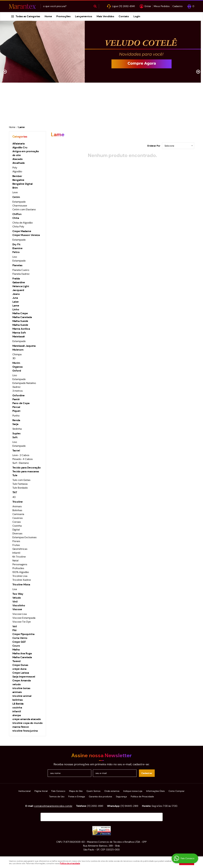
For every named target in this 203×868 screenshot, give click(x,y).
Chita (16, 218)
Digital (16, 530)
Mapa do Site (76, 791)
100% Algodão (21, 572)
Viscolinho (19, 605)
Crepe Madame (22, 231)
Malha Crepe (20, 313)
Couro (16, 646)
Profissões (18, 568)
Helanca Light (21, 286)
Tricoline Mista (21, 584)
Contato (124, 16)
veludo (17, 684)
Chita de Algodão (23, 223)
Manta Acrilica (21, 329)
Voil (15, 626)
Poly (15, 168)
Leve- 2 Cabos (21, 455)
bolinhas (18, 700)
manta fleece (21, 727)
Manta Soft (19, 333)
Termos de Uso (57, 796)
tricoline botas (21, 688)
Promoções (63, 16)
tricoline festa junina (25, 731)
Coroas (17, 522)
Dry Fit (16, 244)
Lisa (15, 589)
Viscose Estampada (24, 618)
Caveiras (18, 518)
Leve (15, 192)
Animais (17, 506)
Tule (15, 475)
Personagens (20, 564)
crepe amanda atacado (27, 719)
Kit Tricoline (19, 557)
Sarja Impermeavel (24, 677)
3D (14, 358)
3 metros (18, 391)
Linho (16, 309)
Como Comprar (177, 791)
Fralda (16, 279)
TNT (15, 492)
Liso (15, 257)
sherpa (17, 715)
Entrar (148, 6)
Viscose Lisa (20, 614)
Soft (15, 437)
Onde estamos (112, 791)
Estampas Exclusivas (25, 537)
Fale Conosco (58, 791)
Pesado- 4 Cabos (23, 459)
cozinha (17, 708)
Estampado (19, 202)
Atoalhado (19, 163)
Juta (15, 298)
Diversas (17, 533)
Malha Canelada (22, 317)
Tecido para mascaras (26, 471)
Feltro (16, 252)
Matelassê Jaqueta (24, 346)
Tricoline (18, 502)
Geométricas (20, 549)
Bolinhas (17, 510)
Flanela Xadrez (21, 274)
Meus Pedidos (162, 6)
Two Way (18, 594)
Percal (16, 407)
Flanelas (17, 265)
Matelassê (19, 336)
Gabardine (19, 282)
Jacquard (18, 290)
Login (137, 16)
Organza (17, 367)
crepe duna (19, 669)
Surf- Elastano (21, 463)
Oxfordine (19, 395)
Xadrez (16, 387)
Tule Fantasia (20, 484)
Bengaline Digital (23, 184)
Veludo (17, 598)
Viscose (17, 609)
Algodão (17, 171)
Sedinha (17, 429)
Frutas (16, 545)
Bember (17, 176)
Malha (16, 650)
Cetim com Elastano (24, 209)
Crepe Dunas (20, 665)
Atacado (18, 159)
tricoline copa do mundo (28, 723)
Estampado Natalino (24, 383)
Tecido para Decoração (27, 468)
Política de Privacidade (142, 796)
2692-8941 (127, 6)
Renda (16, 420)
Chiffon (17, 214)
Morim (16, 363)
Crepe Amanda (22, 680)
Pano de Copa (21, 403)
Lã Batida (18, 704)
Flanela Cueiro (21, 270)
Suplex (17, 433)
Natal (15, 560)
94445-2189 (129, 806)
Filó (14, 630)
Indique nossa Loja (133, 791)
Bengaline (18, 180)
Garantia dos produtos (100, 796)
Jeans (16, 294)
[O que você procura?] (95, 6)
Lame (16, 306)
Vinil (15, 602)
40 (14, 497)
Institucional (25, 791)
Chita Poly (18, 227)
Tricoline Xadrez (22, 580)
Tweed (16, 661)
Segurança (121, 796)
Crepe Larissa (21, 673)
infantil (17, 711)
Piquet (16, 411)
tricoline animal (22, 696)
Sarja (15, 424)
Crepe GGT (19, 642)
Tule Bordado (20, 488)
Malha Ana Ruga (22, 653)
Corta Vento (20, 638)
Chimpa (17, 354)
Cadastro (177, 6)
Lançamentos (84, 16)
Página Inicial (41, 791)
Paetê (16, 399)
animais (17, 692)
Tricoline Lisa (20, 576)
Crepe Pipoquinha (23, 634)
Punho (16, 416)
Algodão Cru (20, 147)
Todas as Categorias (28, 16)
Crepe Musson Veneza (26, 235)
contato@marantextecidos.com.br (53, 806)
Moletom (18, 350)
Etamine (17, 248)
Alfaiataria (19, 144)
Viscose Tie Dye (22, 622)
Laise (16, 302)
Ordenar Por (154, 146)
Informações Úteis (155, 791)
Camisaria (18, 514)
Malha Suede (20, 321)
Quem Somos (93, 791)
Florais (16, 541)
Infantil (16, 553)
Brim (15, 188)
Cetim (16, 197)
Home (48, 16)
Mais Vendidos (105, 16)
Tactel (16, 451)
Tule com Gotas (21, 480)
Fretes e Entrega (77, 796)
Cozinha (17, 526)
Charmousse (20, 206)
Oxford (17, 371)
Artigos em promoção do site (26, 153)
